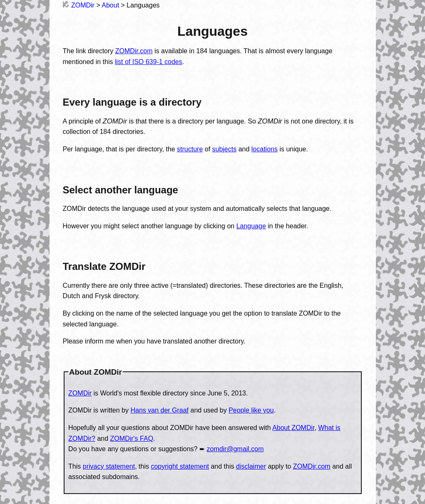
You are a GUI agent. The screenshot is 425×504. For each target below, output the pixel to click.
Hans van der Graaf (159, 410)
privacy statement (109, 466)
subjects (225, 149)
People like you (251, 410)
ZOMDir (79, 5)
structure (190, 149)
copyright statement (180, 466)
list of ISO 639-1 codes (149, 62)
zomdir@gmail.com (235, 449)
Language (251, 226)
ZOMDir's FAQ (132, 439)
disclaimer (251, 466)
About (110, 5)
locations (265, 149)
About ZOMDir (293, 428)
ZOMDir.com (134, 51)
